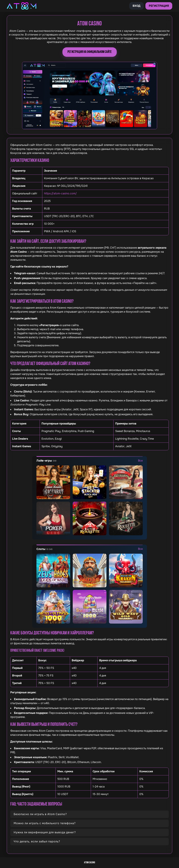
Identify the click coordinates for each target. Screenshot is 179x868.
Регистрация (159, 6)
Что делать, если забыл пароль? (37, 841)
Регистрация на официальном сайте (90, 52)
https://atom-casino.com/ (60, 193)
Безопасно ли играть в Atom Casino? (40, 814)
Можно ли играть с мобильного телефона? (45, 823)
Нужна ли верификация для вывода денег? (45, 832)
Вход (136, 6)
